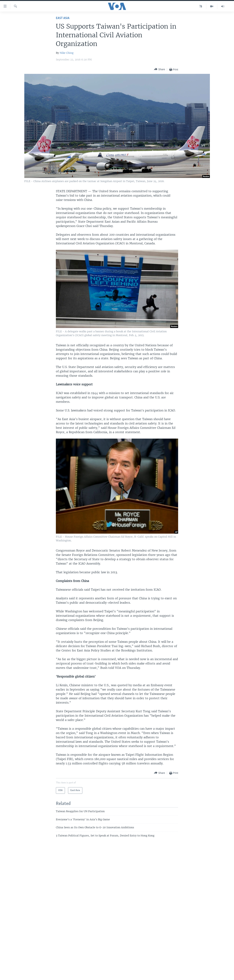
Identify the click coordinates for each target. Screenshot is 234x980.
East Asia (63, 18)
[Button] (159, 69)
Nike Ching (67, 53)
